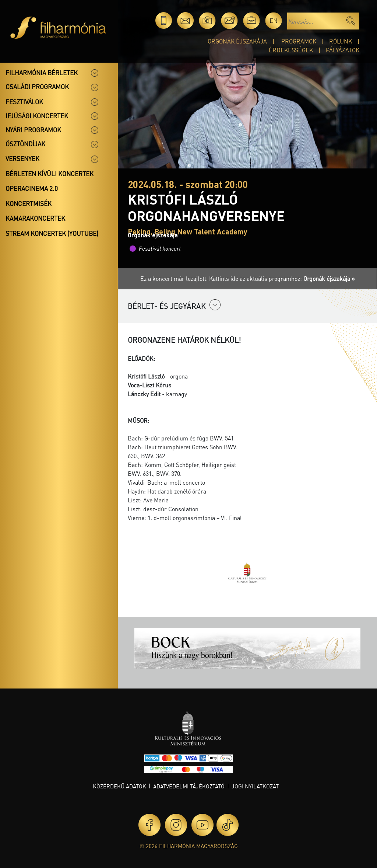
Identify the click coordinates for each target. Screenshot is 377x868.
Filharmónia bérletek (42, 73)
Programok (299, 41)
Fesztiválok (24, 102)
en (274, 20)
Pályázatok (343, 50)
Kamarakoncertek (35, 218)
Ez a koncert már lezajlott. (175, 278)
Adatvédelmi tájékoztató (189, 786)
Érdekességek (291, 50)
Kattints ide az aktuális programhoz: (282, 278)
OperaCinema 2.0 (32, 188)
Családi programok (37, 87)
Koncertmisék (29, 203)
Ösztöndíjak (25, 144)
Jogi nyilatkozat (255, 786)
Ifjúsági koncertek (37, 116)
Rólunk (341, 41)
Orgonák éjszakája (237, 41)
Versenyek (22, 158)
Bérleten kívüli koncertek (50, 174)
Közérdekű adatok (119, 786)
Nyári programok (33, 130)
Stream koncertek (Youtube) (52, 233)
